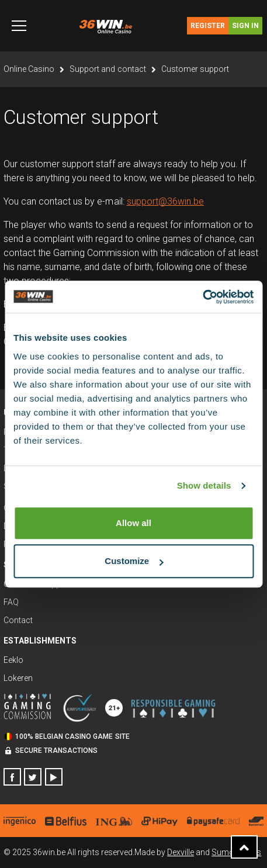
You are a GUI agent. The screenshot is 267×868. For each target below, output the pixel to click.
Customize (134, 561)
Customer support (195, 69)
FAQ (11, 602)
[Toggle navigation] (19, 26)
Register (208, 26)
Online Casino (29, 69)
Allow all (133, 523)
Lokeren (18, 678)
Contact (18, 620)
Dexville (181, 852)
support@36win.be (165, 201)
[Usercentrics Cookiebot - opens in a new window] (202, 297)
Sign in (245, 26)
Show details (204, 485)
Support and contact (108, 69)
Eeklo (13, 660)
